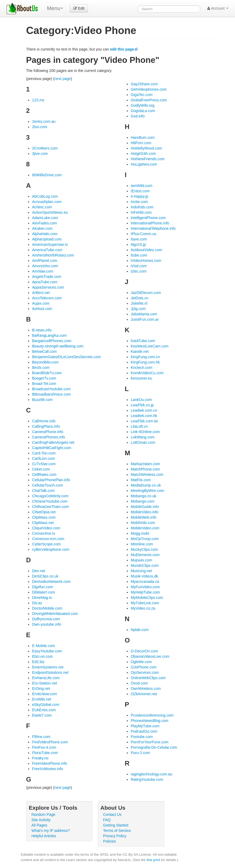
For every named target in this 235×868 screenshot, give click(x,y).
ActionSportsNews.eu (50, 212)
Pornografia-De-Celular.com (154, 747)
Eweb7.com (42, 715)
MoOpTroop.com (145, 539)
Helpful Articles (44, 836)
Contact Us (112, 815)
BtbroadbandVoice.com (51, 394)
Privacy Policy (115, 836)
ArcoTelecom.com (47, 298)
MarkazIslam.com (145, 464)
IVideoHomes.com (146, 261)
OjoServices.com (145, 672)
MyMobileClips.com (147, 598)
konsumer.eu (141, 378)
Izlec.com (139, 271)
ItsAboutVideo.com (146, 250)
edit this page (122, 49)
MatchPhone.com (145, 469)
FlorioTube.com (45, 753)
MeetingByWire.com (147, 491)
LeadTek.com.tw (144, 421)
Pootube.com (142, 737)
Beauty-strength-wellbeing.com (58, 346)
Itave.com (139, 239)
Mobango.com (143, 501)
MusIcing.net (141, 571)
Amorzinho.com (45, 266)
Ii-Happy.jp (140, 196)
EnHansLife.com (46, 678)
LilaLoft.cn (139, 426)
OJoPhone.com (144, 667)
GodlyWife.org (143, 105)
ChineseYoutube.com (50, 501)
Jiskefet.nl (139, 303)
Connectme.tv (44, 533)
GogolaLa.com (143, 111)
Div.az (37, 603)
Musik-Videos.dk (144, 576)
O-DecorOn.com (144, 651)
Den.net (39, 571)
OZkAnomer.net (144, 694)
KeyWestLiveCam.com (150, 346)
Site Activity (41, 820)
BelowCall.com (45, 351)
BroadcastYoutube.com (51, 389)
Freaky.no (40, 758)
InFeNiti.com (141, 212)
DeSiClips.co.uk (45, 576)
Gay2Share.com (144, 84)
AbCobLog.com (45, 196)
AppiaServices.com (48, 287)
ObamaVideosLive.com (150, 656)
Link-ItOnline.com (145, 432)
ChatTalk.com (43, 491)
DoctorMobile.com (47, 608)
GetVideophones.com (149, 89)
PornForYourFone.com (150, 742)
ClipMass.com (44, 517)
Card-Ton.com (44, 453)
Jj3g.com (138, 309)
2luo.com (40, 127)
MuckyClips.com (144, 549)
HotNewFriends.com (148, 159)
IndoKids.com (142, 207)
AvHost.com (42, 309)
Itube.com (139, 255)
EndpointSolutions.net (50, 672)
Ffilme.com (41, 737)
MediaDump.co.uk (146, 485)
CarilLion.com (44, 458)
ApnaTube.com (45, 282)
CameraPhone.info (48, 432)
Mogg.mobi (140, 533)
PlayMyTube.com (145, 726)
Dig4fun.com (43, 587)
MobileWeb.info (144, 517)
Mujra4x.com (141, 560)
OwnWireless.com (146, 689)
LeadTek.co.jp (142, 405)
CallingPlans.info (46, 426)
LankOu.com (141, 400)
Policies (110, 841)
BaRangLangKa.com (49, 335)
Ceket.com (41, 469)
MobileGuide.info (145, 507)
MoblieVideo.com (145, 528)
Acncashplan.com (47, 202)
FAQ (107, 820)
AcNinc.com (42, 207)
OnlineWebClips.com (148, 678)
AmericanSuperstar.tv (50, 244)
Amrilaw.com (43, 271)
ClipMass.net (43, 523)
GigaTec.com (142, 95)
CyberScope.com (46, 544)
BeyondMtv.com (45, 362)
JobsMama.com (144, 314)
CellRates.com (44, 475)
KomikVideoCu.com (147, 373)
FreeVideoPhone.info (50, 763)
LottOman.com (143, 442)
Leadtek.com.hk (144, 416)
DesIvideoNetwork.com (51, 582)
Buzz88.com (42, 400)
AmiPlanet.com (45, 261)
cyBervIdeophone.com (51, 549)
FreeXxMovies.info (48, 769)
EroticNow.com (45, 694)
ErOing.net (41, 689)
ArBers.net (41, 293)
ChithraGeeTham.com (51, 507)
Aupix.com (41, 303)
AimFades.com (45, 223)
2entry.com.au (44, 121)
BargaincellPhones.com (52, 341)
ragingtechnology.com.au (151, 774)
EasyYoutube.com (47, 651)
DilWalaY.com (44, 592)
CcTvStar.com (44, 464)
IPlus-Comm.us (144, 234)
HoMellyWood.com (146, 148)
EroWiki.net (42, 699)
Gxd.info (138, 116)
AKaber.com (42, 228)
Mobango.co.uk (144, 496)
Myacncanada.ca (145, 582)
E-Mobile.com (44, 646)
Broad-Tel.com (44, 384)
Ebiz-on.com (43, 656)
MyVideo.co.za (143, 608)
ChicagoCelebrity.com (50, 496)
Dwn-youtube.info (47, 624)
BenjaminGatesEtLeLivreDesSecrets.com (67, 357)
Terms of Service (117, 831)
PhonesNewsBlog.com (150, 721)
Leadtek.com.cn (144, 410)
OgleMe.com (141, 662)
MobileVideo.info (145, 512)
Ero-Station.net (45, 683)
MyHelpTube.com (145, 592)
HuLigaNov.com (144, 164)
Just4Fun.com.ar (145, 319)
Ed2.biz (38, 662)
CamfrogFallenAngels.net (53, 442)
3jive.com (40, 154)
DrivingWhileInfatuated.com (55, 614)
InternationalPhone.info (150, 223)
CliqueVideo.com (46, 528)
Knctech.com (142, 368)
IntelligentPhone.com (148, 218)
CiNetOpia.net (44, 512)
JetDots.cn (140, 298)
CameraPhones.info (49, 437)
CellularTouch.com (47, 485)
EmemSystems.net (48, 667)
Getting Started (116, 825)
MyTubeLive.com (145, 603)
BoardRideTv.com (47, 373)
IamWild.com (142, 186)
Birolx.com (41, 368)
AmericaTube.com (47, 250)
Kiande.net (140, 351)
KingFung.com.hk (145, 362)
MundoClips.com (145, 565)
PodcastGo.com (144, 731)
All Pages (39, 825)
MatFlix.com (141, 480)
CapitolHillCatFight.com (52, 448)
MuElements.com (145, 555)
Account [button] (218, 8)
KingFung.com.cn (145, 357)
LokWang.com (143, 437)
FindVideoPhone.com (50, 742)
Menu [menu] (55, 8)
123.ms (38, 100)
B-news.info (42, 330)
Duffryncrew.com (46, 619)
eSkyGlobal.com (46, 705)
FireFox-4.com (44, 747)
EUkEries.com (44, 710)
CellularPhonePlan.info (51, 480)
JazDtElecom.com (146, 293)
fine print (153, 860)
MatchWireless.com (147, 475)
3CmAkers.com (45, 148)
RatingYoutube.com (147, 779)
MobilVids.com (143, 523)
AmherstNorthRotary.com (53, 255)
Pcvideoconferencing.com (152, 715)
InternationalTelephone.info (153, 228)
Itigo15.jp (138, 244)
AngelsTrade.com (47, 277)
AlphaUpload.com (47, 239)
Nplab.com (140, 630)
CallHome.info (44, 421)
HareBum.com (143, 137)
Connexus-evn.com (48, 539)
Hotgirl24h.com (143, 154)
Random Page (44, 815)
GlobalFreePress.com (149, 100)
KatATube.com (143, 341)
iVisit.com (139, 266)
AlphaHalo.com (45, 234)
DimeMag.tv (42, 598)
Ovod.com (139, 683)
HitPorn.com (141, 143)
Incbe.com (139, 202)
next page (63, 79)
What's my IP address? (51, 831)
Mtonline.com (142, 544)
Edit (79, 8)
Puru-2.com (140, 753)
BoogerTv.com (44, 378)
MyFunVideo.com (145, 587)
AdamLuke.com (45, 218)
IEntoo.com (140, 191)
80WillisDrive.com (47, 175)
